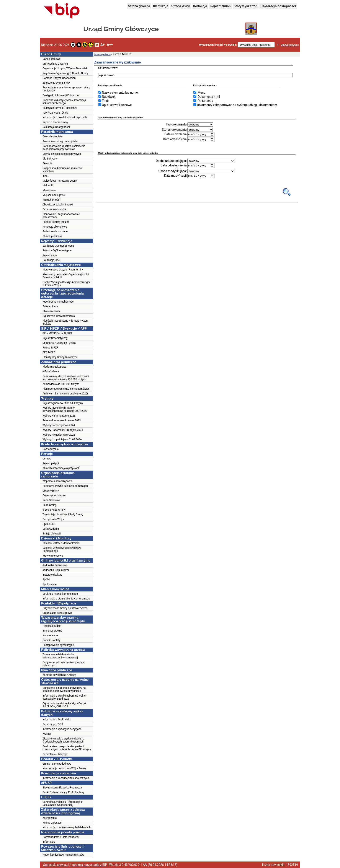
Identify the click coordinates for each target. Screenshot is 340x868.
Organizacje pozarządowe (57, 613)
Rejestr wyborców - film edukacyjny (63, 403)
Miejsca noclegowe (54, 195)
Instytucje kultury (52, 575)
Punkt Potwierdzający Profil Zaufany (63, 792)
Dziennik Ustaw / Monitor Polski (61, 543)
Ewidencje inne (51, 260)
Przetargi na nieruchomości (58, 302)
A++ (110, 45)
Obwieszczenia (51, 311)
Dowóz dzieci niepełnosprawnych (62, 154)
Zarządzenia (50, 818)
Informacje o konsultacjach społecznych (66, 778)
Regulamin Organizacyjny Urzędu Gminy (65, 73)
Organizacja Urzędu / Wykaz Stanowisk (65, 68)
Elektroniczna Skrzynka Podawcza (62, 788)
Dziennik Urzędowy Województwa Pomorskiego (62, 549)
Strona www (181, 6)
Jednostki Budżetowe (55, 565)
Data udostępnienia (173, 166)
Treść (106, 101)
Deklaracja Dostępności (56, 127)
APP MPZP (49, 352)
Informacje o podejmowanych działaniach (67, 827)
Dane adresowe (51, 59)
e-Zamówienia (51, 371)
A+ (102, 45)
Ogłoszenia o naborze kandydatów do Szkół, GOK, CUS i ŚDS (64, 705)
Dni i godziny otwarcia (55, 64)
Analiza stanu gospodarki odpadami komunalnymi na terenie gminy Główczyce (67, 748)
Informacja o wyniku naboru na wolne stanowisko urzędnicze (64, 697)
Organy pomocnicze (54, 495)
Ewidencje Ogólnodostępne (58, 246)
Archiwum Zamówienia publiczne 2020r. (66, 394)
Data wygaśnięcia (175, 140)
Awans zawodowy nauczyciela (60, 141)
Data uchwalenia (176, 134)
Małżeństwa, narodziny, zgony (60, 181)
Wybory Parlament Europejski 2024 (63, 430)
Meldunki (48, 186)
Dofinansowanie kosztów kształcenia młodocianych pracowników (64, 148)
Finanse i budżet (52, 626)
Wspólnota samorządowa (57, 481)
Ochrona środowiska (54, 209)
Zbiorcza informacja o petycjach (61, 468)
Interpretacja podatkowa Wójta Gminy (64, 769)
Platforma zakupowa (54, 367)
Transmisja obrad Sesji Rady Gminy (63, 515)
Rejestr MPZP (50, 348)
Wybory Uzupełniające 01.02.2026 (62, 440)
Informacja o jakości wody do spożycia (65, 117)
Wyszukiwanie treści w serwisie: (218, 45)
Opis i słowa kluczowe (117, 105)
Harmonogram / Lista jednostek (61, 837)
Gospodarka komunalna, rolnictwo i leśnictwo (63, 170)
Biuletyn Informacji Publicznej (60, 108)
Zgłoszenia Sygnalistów (56, 83)
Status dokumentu (174, 130)
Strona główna (139, 6)
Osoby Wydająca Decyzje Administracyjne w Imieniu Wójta (67, 284)
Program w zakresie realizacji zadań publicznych (63, 664)
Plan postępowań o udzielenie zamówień (66, 389)
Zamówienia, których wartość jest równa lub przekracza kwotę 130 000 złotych (66, 378)
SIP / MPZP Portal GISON (57, 333)
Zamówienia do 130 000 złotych (61, 384)
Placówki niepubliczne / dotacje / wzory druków (65, 322)
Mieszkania (49, 190)
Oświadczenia (51, 449)
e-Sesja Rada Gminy (54, 510)
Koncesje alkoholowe (55, 227)
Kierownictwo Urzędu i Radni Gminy (63, 270)
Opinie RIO (49, 524)
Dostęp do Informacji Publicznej (61, 95)
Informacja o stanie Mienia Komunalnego (66, 599)
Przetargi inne (50, 306)
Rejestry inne (50, 255)
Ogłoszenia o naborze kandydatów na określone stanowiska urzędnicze (64, 689)
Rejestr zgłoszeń (52, 823)
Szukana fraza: (108, 68)
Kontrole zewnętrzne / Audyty (59, 675)
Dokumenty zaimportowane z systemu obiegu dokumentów (237, 105)
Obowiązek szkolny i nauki (58, 205)
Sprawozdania (51, 529)
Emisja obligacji (52, 534)
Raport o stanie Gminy (55, 122)
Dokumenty (205, 101)
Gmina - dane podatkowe (57, 764)
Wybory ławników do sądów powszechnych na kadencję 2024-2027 (65, 409)
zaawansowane (290, 45)
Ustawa (47, 459)
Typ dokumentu (176, 124)
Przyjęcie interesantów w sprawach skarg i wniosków (66, 89)
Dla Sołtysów (50, 159)
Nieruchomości (51, 200)
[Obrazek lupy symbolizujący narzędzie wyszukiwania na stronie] (287, 192)
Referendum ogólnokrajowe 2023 (62, 420)
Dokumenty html (209, 97)
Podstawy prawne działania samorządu (65, 486)
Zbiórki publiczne (52, 236)
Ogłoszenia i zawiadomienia (59, 316)
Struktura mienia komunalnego (60, 594)
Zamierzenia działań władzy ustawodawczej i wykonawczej (60, 656)
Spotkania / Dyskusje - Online (59, 343)
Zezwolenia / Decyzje (55, 754)
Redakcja (200, 6)
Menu (202, 93)
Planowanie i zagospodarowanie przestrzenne (61, 216)
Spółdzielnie (50, 584)
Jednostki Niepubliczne (56, 570)
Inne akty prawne (52, 631)
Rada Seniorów (51, 500)
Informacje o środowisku (57, 720)
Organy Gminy (51, 491)
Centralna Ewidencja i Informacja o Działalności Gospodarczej (63, 803)
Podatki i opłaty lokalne (56, 222)
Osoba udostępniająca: (171, 161)
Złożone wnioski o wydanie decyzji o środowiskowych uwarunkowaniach (63, 740)
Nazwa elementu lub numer (120, 93)
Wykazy (47, 734)
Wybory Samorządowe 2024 (59, 425)
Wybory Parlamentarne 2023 (59, 416)
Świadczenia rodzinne (55, 231)
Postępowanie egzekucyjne (58, 645)
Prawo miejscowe (53, 556)
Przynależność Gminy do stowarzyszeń (65, 608)
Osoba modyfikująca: (172, 171)
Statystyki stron (246, 6)
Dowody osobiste (52, 137)
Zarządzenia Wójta (53, 519)
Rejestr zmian (221, 6)
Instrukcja (161, 6)
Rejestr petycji (51, 463)
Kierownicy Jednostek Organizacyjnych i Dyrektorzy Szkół (66, 276)
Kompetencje (50, 635)
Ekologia (47, 163)
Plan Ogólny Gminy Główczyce (60, 357)
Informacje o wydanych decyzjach (62, 729)
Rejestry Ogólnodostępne (57, 251)
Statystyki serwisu (55, 865)
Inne (45, 176)
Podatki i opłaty (51, 640)
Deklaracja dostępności (278, 6)
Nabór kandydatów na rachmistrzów (63, 855)
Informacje (49, 842)
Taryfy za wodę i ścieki (56, 113)
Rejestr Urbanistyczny (55, 338)
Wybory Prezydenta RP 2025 (59, 435)
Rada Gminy (49, 505)
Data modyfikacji (175, 176)
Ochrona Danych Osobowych (59, 78)
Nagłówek (109, 97)
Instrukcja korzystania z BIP (88, 865)
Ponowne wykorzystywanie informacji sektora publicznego (64, 102)
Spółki (46, 580)
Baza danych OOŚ (53, 724)
